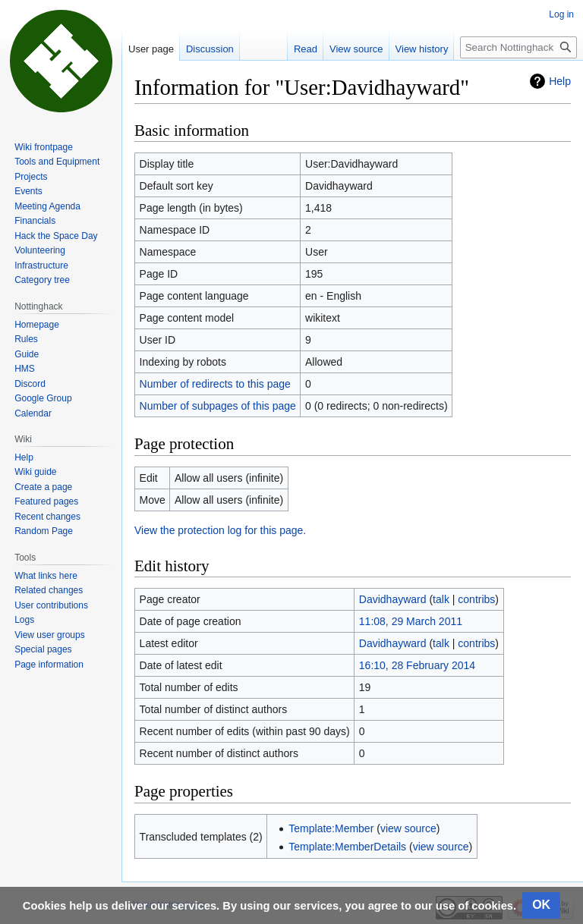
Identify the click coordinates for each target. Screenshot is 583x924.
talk (441, 599)
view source (408, 828)
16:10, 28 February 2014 (417, 665)
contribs (476, 599)
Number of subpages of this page (218, 406)
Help (560, 81)
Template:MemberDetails (347, 847)
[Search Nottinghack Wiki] (518, 47)
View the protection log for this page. (220, 530)
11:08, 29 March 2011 (411, 621)
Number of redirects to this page (215, 384)
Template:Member (331, 828)
